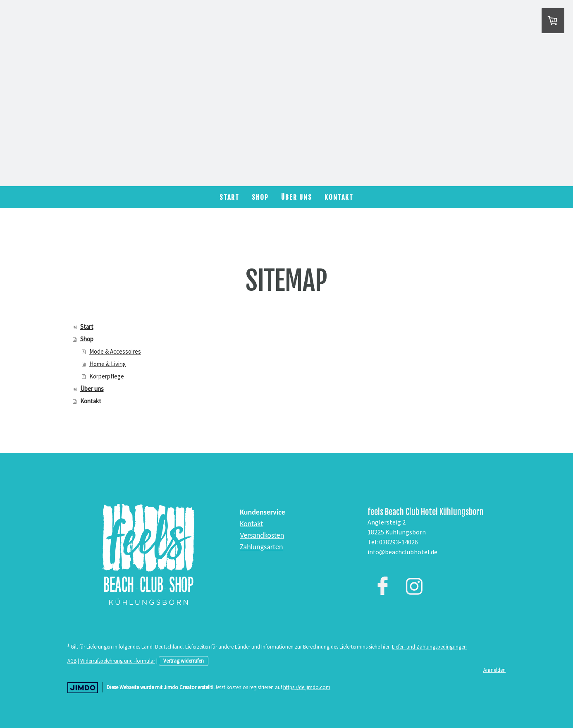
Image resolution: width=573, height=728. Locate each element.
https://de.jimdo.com (307, 687)
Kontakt (339, 197)
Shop (260, 197)
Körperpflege (107, 376)
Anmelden (494, 670)
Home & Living (108, 364)
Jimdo (83, 688)
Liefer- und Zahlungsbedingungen (429, 647)
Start (229, 197)
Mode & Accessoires (115, 351)
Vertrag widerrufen (184, 661)
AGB (72, 661)
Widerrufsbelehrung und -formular (118, 661)
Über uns (297, 197)
